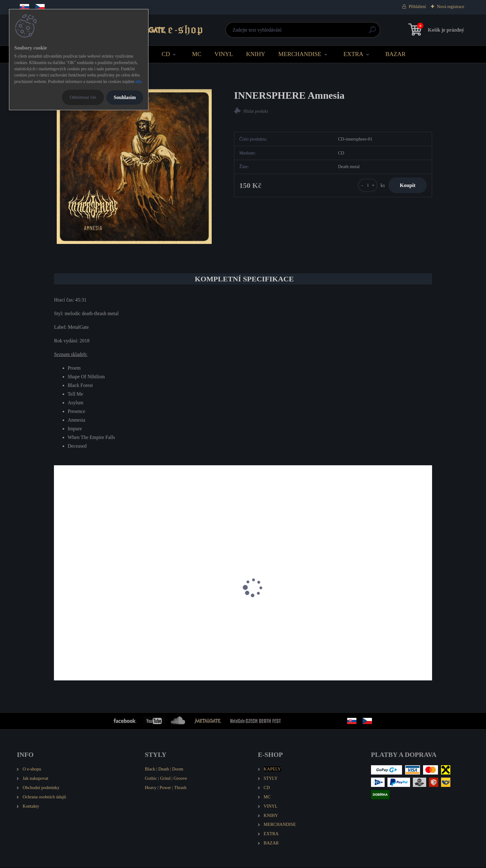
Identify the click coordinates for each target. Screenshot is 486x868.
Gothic (151, 779)
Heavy (151, 788)
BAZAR (395, 54)
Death (164, 769)
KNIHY (256, 54)
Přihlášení (417, 7)
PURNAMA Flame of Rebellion (376, 624)
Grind (165, 779)
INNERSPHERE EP (78, 624)
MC (197, 54)
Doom (178, 769)
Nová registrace (450, 7)
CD (166, 54)
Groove (180, 779)
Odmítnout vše (83, 97)
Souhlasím (125, 97)
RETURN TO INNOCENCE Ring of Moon (285, 627)
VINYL (224, 54)
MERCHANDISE (300, 54)
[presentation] (58, 596)
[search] (318, 32)
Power (165, 788)
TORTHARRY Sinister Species (184, 624)
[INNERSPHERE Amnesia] (134, 167)
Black (150, 769)
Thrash (180, 788)
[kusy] (365, 186)
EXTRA (353, 54)
